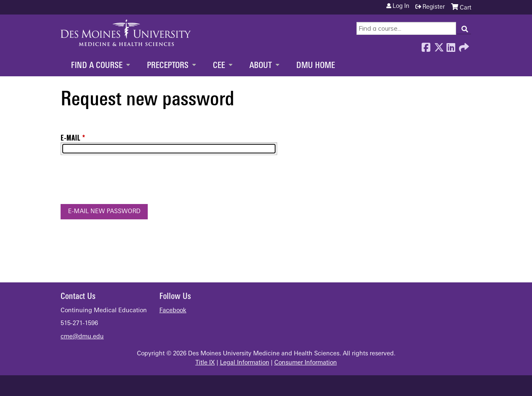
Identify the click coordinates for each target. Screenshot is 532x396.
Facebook (426, 45)
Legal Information (245, 363)
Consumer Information (306, 363)
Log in (401, 7)
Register (434, 7)
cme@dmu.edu (82, 337)
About (261, 66)
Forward (463, 45)
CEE (219, 66)
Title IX (205, 363)
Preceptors (168, 66)
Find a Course (97, 66)
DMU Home (316, 66)
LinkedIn (451, 45)
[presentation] (124, 181)
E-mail (71, 138)
